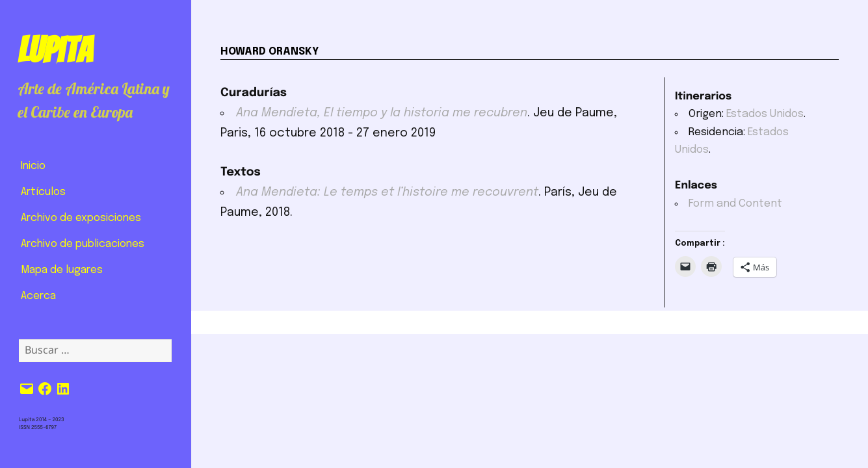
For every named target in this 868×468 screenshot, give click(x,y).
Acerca (38, 296)
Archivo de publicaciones (83, 244)
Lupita (55, 50)
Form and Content (735, 204)
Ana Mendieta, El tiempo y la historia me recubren (382, 113)
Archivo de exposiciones (81, 218)
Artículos (43, 192)
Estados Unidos (765, 114)
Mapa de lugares (62, 270)
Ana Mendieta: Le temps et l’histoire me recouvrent (387, 192)
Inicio (33, 166)
